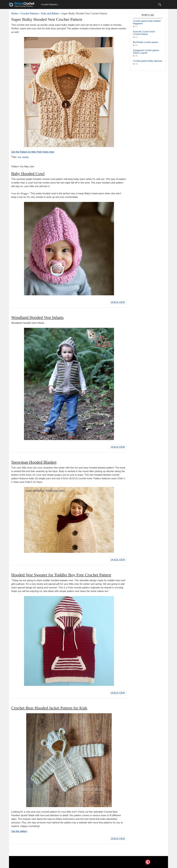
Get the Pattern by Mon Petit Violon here (33, 152)
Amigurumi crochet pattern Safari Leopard (146, 51)
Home (15, 13)
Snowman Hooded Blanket (34, 462)
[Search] (160, 4)
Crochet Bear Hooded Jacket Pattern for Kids (49, 708)
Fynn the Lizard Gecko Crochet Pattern (144, 33)
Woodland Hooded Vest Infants (37, 317)
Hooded (26, 157)
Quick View (118, 302)
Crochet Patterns (49, 4)
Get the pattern (19, 831)
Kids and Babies (50, 13)
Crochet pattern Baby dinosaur (148, 61)
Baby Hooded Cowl (28, 174)
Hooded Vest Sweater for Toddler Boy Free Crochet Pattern (61, 575)
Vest (19, 157)
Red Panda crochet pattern (145, 42)
